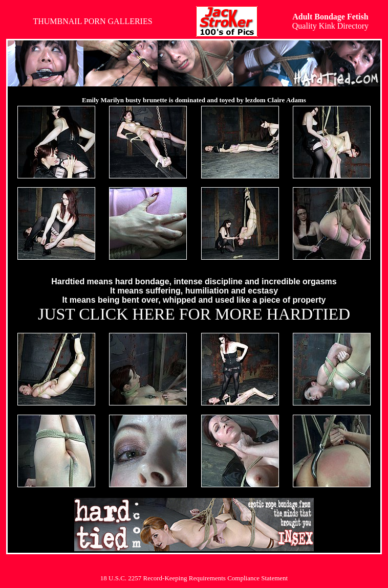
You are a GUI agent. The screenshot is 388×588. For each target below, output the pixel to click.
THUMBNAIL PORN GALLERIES (92, 21)
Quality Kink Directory (330, 21)
